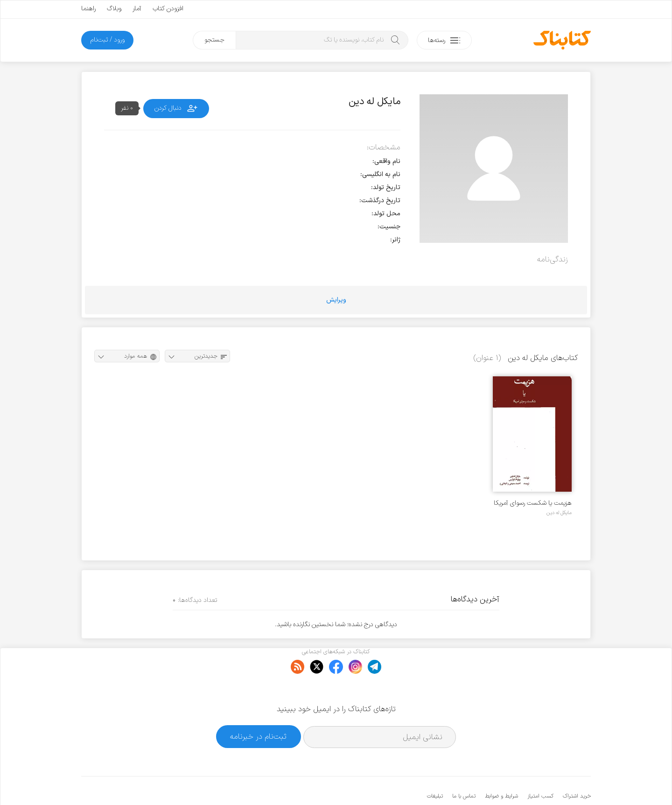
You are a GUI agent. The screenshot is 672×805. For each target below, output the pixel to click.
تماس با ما (464, 768)
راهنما (88, 9)
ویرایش (336, 300)
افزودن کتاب (168, 9)
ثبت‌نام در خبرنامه (258, 708)
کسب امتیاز (540, 768)
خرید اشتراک (577, 768)
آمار (137, 9)
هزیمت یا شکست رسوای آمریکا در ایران (533, 503)
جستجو (214, 40)
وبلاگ (114, 9)
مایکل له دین (559, 513)
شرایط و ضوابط (501, 768)
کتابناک (542, 782)
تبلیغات (435, 768)
